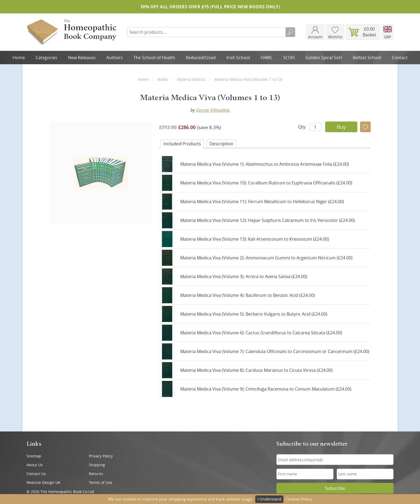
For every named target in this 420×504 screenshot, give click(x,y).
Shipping (97, 465)
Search (290, 32)
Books (163, 79)
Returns (96, 474)
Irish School (238, 58)
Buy (341, 127)
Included (182, 144)
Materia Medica (191, 79)
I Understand (269, 499)
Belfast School (367, 58)
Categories (46, 58)
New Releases (82, 58)
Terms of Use (101, 482)
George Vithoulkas (213, 110)
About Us (35, 465)
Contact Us (36, 474)
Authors (115, 58)
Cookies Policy (299, 499)
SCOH (289, 58)
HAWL (267, 58)
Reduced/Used (201, 58)
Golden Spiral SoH (324, 58)
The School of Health (154, 58)
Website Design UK (44, 482)
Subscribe (335, 488)
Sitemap (34, 456)
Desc (221, 144)
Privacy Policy (101, 456)
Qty (302, 127)
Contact (400, 58)
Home (19, 58)
